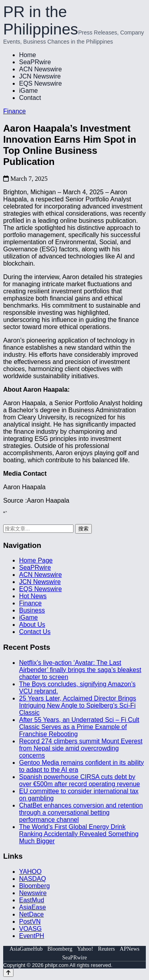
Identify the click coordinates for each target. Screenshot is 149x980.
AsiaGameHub (26, 949)
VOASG (30, 929)
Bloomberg (34, 886)
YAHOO (30, 872)
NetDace (31, 914)
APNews (130, 949)
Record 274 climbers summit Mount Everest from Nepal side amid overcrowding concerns (81, 748)
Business (32, 610)
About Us (32, 625)
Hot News (33, 596)
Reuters (107, 949)
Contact (30, 98)
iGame (28, 91)
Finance (15, 111)
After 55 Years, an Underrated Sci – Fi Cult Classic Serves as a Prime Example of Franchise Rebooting (79, 727)
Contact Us (35, 632)
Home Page (36, 560)
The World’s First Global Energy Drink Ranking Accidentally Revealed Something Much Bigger (79, 834)
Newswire (33, 893)
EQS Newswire (41, 83)
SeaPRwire (35, 62)
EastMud (32, 900)
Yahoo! (85, 949)
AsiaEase (33, 907)
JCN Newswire (40, 76)
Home (28, 55)
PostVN (30, 922)
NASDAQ (33, 879)
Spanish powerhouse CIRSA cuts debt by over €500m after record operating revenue (79, 780)
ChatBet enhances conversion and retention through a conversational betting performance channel (81, 813)
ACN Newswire (41, 69)
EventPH (32, 936)
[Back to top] (8, 973)
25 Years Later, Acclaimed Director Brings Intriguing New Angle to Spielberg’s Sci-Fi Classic (77, 705)
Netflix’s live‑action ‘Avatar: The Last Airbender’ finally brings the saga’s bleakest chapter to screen (80, 670)
